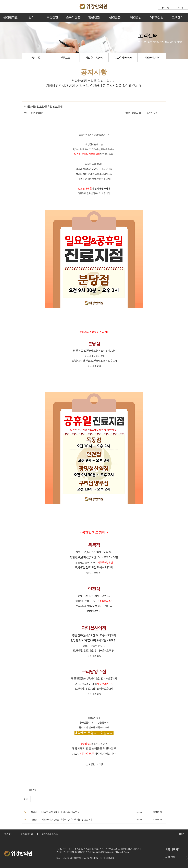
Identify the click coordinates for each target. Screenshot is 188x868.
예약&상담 (157, 17)
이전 (26, 799)
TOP (181, 834)
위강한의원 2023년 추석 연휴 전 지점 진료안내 (66, 820)
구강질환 (52, 17)
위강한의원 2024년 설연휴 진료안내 (61, 812)
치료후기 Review (123, 58)
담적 (31, 17)
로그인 (180, 8)
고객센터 (178, 17)
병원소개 (8, 834)
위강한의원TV (152, 58)
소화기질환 (73, 17)
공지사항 (165, 8)
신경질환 (115, 17)
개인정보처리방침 (50, 834)
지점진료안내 (27, 834)
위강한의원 (10, 17)
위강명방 (136, 17)
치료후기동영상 (94, 58)
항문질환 (94, 17)
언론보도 (65, 58)
